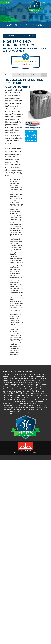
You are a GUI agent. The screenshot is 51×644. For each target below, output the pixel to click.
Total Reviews (25, 64)
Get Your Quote (11, 36)
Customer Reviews (27, 36)
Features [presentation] (8, 75)
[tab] (8, 75)
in (15, 374)
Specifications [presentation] (18, 75)
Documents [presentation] (37, 75)
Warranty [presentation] (27, 75)
